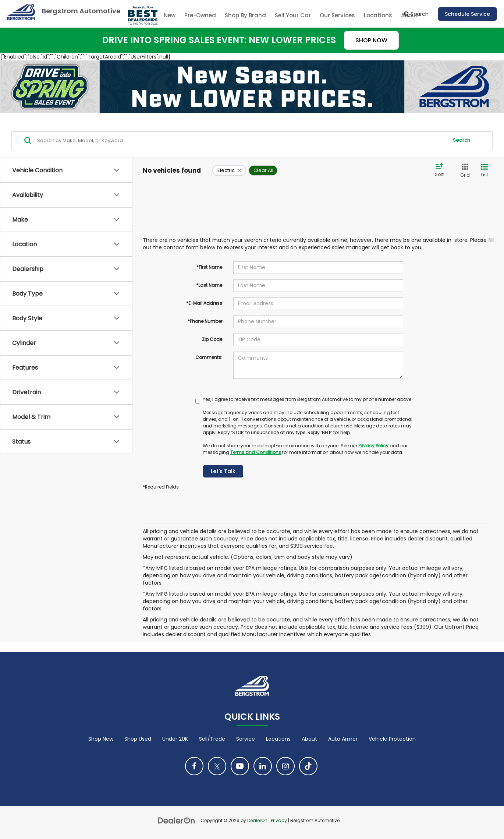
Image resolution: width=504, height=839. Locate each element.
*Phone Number (205, 321)
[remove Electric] (229, 170)
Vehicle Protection (392, 739)
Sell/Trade (212, 739)
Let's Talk (223, 471)
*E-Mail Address (204, 303)
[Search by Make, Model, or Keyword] (242, 141)
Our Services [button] (337, 15)
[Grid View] (464, 171)
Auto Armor (343, 739)
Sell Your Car (293, 15)
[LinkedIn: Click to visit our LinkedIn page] (263, 766)
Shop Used (138, 739)
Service (246, 739)
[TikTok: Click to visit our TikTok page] (308, 766)
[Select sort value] (441, 170)
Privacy (279, 821)
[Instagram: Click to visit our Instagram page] (285, 766)
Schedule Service (467, 14)
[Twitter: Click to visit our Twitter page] (217, 766)
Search (462, 140)
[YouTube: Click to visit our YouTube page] (240, 766)
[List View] (485, 171)
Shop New (101, 739)
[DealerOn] (177, 820)
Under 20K (175, 739)
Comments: (209, 357)
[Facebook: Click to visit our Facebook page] (194, 766)
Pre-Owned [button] (200, 15)
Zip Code (212, 339)
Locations (378, 15)
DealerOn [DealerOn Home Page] (257, 821)
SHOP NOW (371, 40)
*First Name (209, 267)
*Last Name (209, 285)
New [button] (170, 15)
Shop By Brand (245, 15)
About (309, 739)
